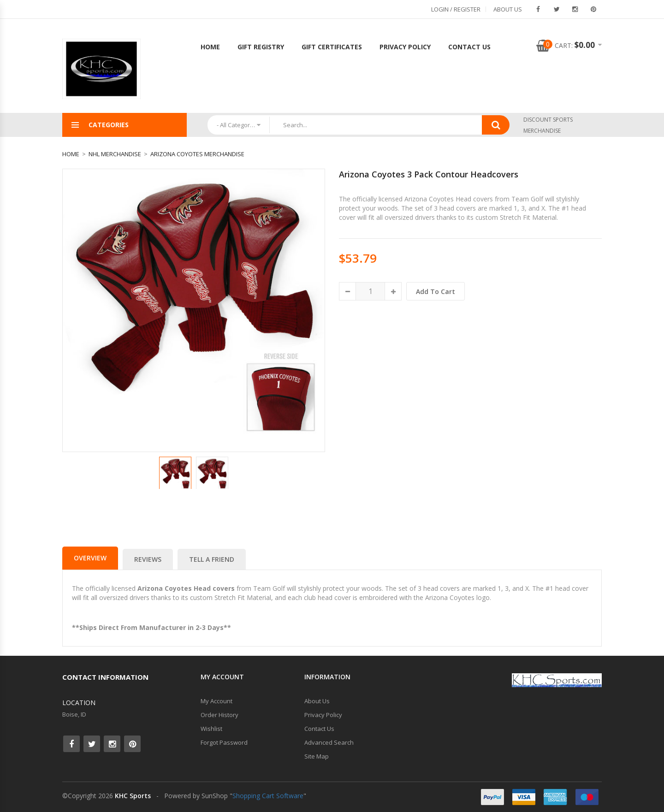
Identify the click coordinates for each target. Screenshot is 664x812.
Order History (219, 715)
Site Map (317, 756)
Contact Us (469, 47)
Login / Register (456, 9)
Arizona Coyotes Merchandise (197, 154)
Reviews (148, 559)
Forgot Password (224, 742)
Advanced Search (329, 742)
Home (210, 47)
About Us (508, 9)
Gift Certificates (332, 47)
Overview (90, 558)
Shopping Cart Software (268, 796)
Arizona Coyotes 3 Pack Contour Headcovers (429, 174)
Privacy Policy (405, 47)
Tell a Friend (212, 559)
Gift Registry (261, 47)
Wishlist (211, 729)
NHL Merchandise (115, 154)
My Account (216, 701)
